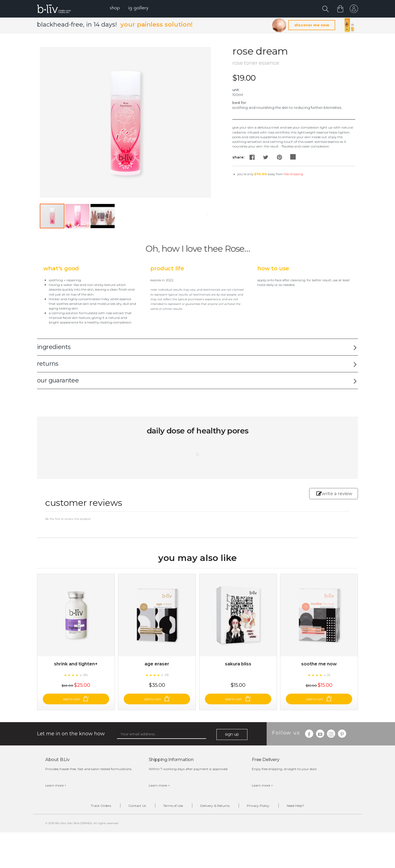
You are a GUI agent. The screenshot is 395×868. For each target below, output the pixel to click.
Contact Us (137, 806)
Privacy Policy (258, 806)
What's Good (61, 268)
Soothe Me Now (319, 664)
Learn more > (56, 785)
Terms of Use (173, 806)
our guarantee (58, 380)
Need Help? (295, 806)
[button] (78, 216)
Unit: (236, 90)
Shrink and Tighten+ (76, 664)
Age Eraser (157, 664)
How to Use (273, 268)
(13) (167, 675)
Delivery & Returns (215, 806)
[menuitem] (115, 8)
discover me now (312, 25)
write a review (334, 494)
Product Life (167, 268)
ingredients (54, 347)
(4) (329, 675)
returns (48, 364)
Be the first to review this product (68, 519)
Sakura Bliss (238, 664)
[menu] (129, 8)
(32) (85, 675)
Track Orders (101, 806)
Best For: (240, 103)
